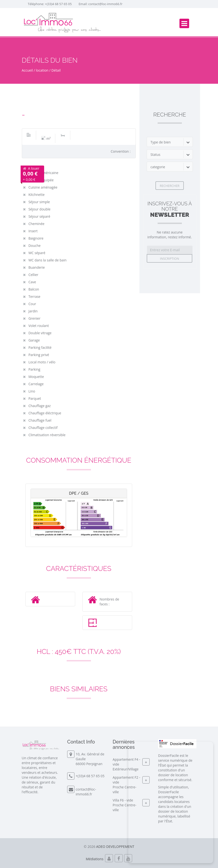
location (42, 70)
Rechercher (170, 186)
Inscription (170, 259)
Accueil (27, 70)
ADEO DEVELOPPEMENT (115, 847)
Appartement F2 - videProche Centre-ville (127, 785)
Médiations (95, 859)
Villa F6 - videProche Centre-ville (125, 805)
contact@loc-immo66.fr (105, 4)
